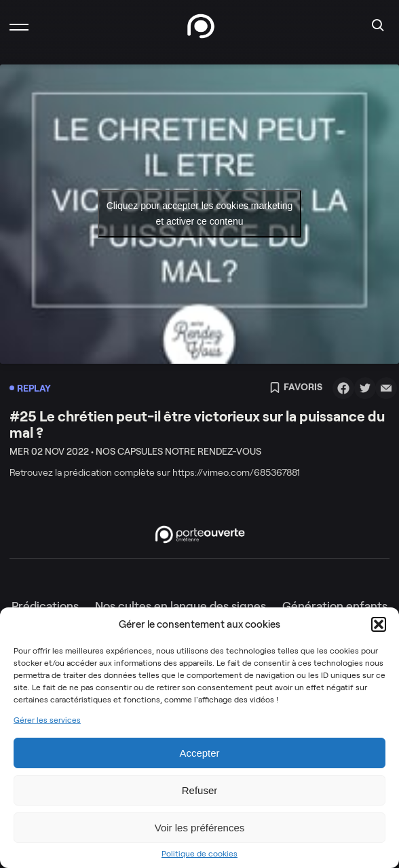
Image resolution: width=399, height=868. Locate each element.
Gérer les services (47, 720)
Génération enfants (335, 606)
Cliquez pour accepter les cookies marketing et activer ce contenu (200, 213)
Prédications (45, 606)
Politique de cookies (199, 854)
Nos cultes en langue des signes (180, 606)
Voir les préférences (200, 828)
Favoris (296, 388)
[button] (379, 624)
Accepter (199, 753)
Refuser (200, 790)
